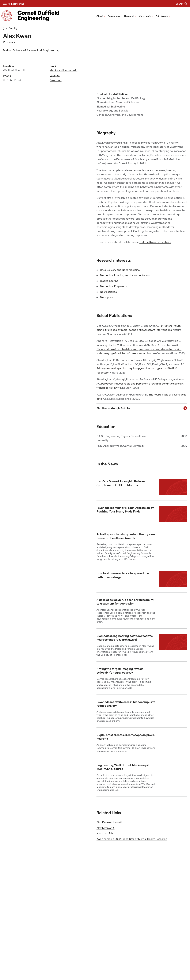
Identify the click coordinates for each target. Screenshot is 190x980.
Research (130, 16)
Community (146, 16)
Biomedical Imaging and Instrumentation (125, 275)
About (101, 16)
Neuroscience (108, 292)
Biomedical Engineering (114, 286)
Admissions (163, 16)
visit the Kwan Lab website (155, 242)
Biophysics (106, 297)
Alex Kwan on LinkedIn (110, 822)
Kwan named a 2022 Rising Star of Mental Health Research (132, 839)
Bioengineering (109, 281)
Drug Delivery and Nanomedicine (120, 270)
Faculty (10, 28)
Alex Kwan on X (105, 828)
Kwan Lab (56, 80)
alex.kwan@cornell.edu (64, 70)
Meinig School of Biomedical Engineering (31, 50)
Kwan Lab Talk (105, 833)
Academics (115, 16)
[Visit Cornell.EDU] (7, 16)
